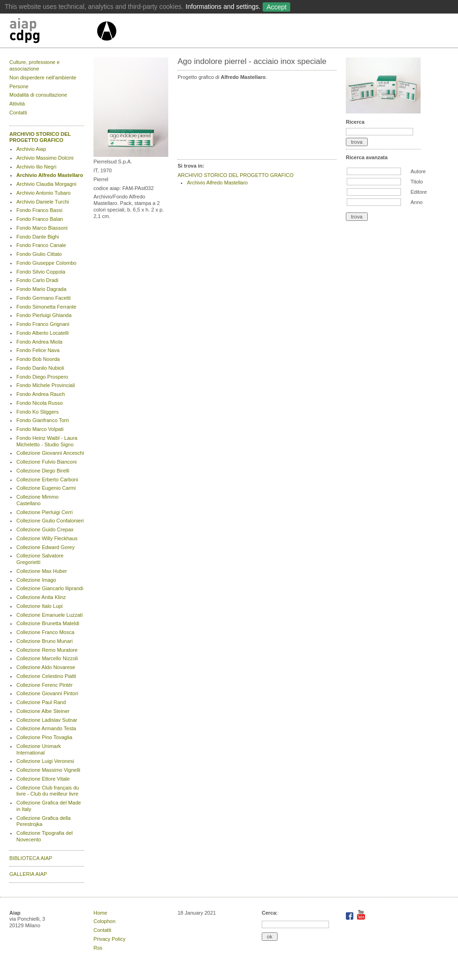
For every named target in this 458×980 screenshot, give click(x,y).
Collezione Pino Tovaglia (44, 737)
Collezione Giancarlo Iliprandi (50, 588)
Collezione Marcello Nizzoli (47, 658)
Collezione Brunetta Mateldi (48, 623)
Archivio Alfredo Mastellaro (50, 175)
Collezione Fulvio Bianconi (47, 462)
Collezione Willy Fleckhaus (47, 538)
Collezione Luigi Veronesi (45, 761)
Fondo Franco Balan (40, 219)
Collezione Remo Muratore (47, 650)
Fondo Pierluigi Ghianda (44, 315)
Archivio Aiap (31, 149)
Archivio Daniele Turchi (43, 202)
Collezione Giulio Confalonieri (50, 521)
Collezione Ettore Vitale (43, 779)
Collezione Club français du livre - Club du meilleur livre (48, 791)
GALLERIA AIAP (28, 874)
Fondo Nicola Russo (39, 403)
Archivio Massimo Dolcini (45, 158)
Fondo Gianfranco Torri (43, 420)
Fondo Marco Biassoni (42, 228)
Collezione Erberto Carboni (47, 479)
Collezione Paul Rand (41, 702)
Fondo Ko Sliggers (38, 412)
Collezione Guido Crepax (45, 529)
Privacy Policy (109, 939)
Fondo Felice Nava (38, 350)
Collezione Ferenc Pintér (44, 685)
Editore (419, 192)
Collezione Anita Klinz (41, 597)
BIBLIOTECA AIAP (31, 858)
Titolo (417, 182)
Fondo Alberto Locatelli (43, 333)
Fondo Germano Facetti (43, 298)
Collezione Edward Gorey (46, 547)
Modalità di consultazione (38, 95)
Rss (98, 948)
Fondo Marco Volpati (40, 429)
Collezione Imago (36, 580)
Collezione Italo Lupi (39, 606)
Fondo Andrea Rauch (41, 394)
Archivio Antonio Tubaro (43, 193)
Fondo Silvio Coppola (41, 272)
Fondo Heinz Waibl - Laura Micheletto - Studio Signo (47, 441)
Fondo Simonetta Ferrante (46, 307)
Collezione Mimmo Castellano (37, 500)
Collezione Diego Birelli (43, 471)
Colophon (104, 921)
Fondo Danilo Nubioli (40, 368)
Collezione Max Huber (42, 571)
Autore (418, 171)
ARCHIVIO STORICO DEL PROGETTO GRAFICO (40, 137)
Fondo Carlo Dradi (37, 280)
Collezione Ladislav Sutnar (47, 720)
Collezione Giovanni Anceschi (50, 453)
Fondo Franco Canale (41, 245)
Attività (17, 104)
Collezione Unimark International (39, 749)
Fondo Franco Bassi (39, 210)
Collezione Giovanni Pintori (47, 693)
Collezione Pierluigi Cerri (44, 512)
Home (100, 913)
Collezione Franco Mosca (45, 632)
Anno (416, 202)
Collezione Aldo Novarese (46, 667)
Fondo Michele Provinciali (46, 385)
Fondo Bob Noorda (38, 359)
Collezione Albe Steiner (43, 711)
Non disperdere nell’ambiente (43, 78)
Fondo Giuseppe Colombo (46, 263)
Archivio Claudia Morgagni (46, 184)
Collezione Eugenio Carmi (46, 488)
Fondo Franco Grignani (43, 324)
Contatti (18, 113)
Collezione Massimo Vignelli (48, 770)
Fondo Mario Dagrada (41, 289)
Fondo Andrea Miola (39, 342)
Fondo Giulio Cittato (39, 254)
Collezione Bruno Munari (44, 641)
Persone (19, 86)
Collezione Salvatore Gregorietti (40, 559)
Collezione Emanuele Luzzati (50, 615)
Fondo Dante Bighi (38, 237)
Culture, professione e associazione (35, 65)
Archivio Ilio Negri (36, 167)
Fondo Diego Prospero (42, 377)
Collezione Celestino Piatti (46, 676)
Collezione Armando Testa (46, 728)
